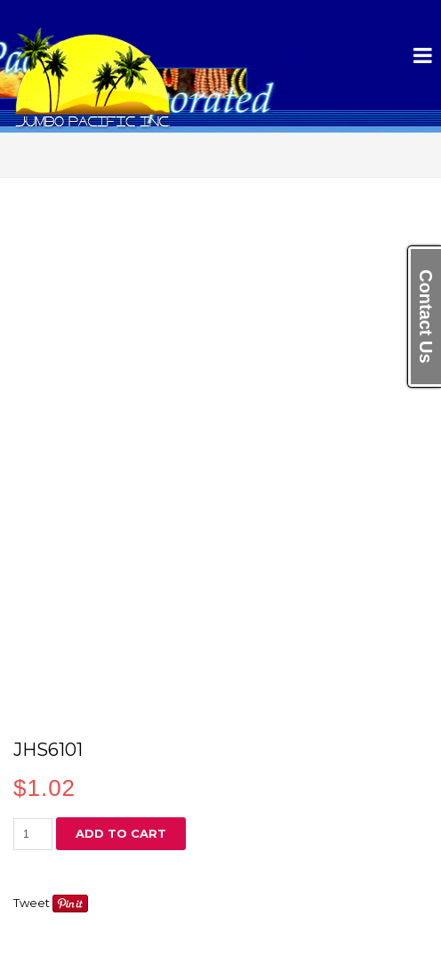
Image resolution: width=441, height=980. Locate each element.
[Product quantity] (33, 834)
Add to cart (121, 833)
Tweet (32, 903)
